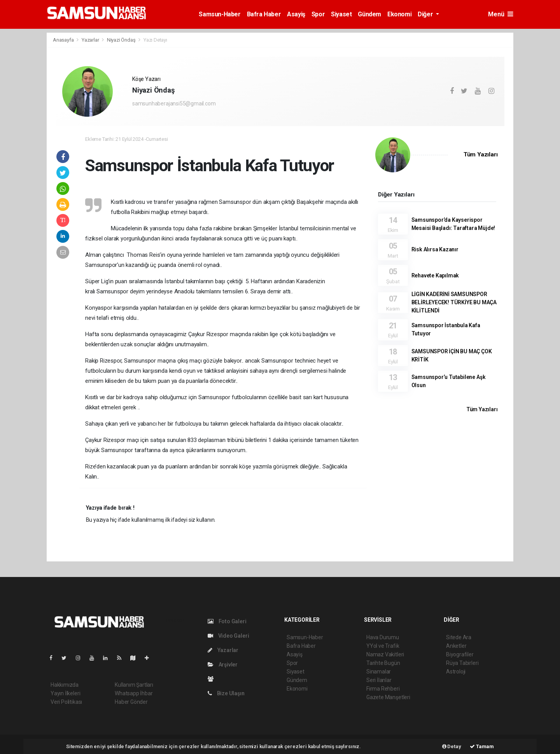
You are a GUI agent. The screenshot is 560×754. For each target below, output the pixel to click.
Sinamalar (379, 672)
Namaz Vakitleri (385, 654)
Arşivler (223, 665)
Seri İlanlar (379, 680)
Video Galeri (228, 636)
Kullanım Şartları (134, 685)
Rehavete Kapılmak (435, 275)
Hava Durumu (383, 637)
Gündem (369, 14)
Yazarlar (91, 40)
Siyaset (341, 14)
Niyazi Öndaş (122, 40)
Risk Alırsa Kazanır (435, 249)
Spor (318, 14)
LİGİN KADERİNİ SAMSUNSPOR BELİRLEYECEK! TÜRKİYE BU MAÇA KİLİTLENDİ (454, 302)
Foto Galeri (227, 621)
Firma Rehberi (383, 689)
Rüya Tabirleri (462, 663)
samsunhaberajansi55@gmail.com (174, 103)
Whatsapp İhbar (134, 693)
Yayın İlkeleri (65, 693)
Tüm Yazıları (481, 154)
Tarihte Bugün (383, 663)
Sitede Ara (459, 637)
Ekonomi (399, 14)
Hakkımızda (65, 685)
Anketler (456, 646)
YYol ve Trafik (383, 646)
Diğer (426, 14)
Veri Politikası (66, 702)
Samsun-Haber (220, 14)
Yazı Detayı (155, 40)
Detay (452, 746)
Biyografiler (460, 654)
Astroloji (456, 672)
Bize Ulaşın (226, 693)
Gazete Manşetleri (388, 697)
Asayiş (296, 14)
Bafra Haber (264, 14)
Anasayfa (64, 40)
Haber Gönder (131, 702)
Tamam (482, 746)
